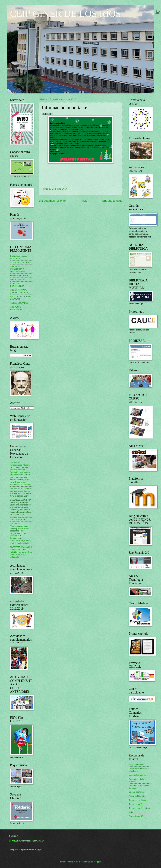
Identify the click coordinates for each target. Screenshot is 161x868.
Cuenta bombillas (137, 792)
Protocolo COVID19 (19, 303)
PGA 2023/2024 (17, 279)
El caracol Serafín (137, 796)
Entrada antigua (112, 201)
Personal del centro (19, 275)
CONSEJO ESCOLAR (20, 262)
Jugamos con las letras (139, 808)
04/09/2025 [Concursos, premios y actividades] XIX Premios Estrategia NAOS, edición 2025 (21, 492)
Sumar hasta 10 (136, 816)
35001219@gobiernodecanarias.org (27, 841)
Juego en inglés (136, 804)
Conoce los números (138, 775)
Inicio (84, 201)
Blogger (97, 862)
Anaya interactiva (137, 764)
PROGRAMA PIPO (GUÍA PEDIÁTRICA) (20, 291)
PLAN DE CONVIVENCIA (17, 285)
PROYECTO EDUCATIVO (16, 308)
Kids (131, 812)
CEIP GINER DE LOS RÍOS (66, 14)
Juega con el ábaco (138, 800)
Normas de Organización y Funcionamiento (17, 269)
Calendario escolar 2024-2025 (19, 257)
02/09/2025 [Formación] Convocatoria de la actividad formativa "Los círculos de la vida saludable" (21, 552)
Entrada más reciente (52, 201)
